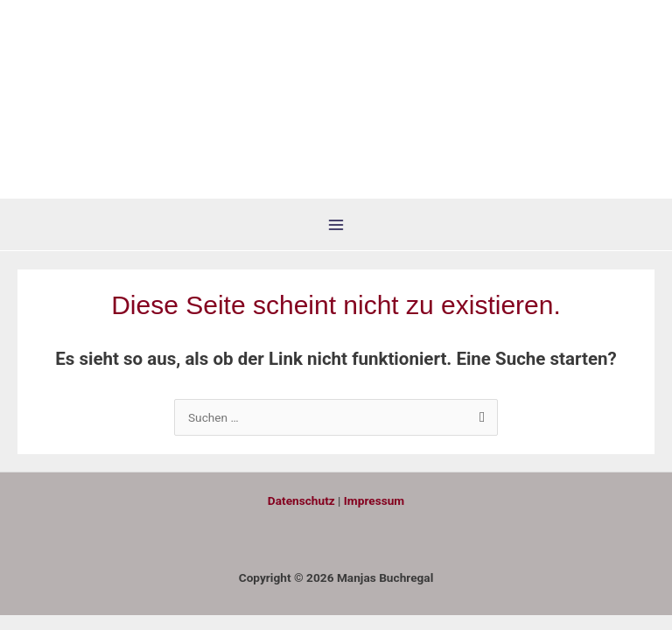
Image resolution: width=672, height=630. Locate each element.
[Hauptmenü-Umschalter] (336, 225)
